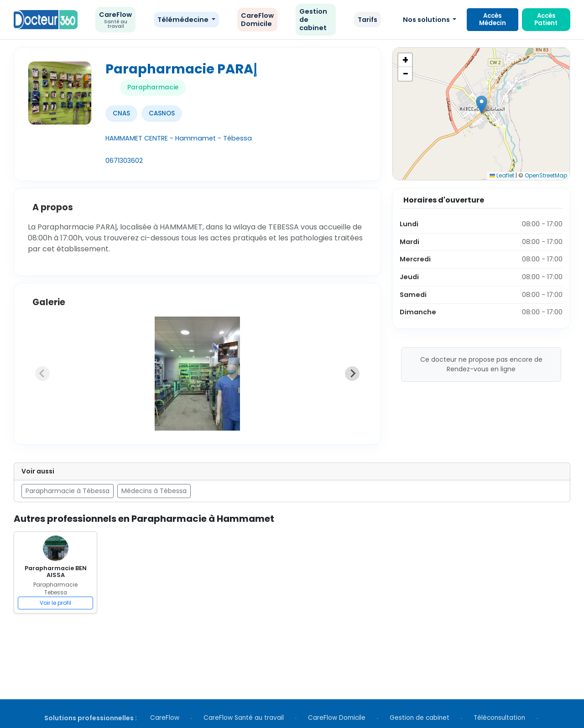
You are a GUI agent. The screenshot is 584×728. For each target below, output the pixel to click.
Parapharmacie (153, 87)
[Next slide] (352, 374)
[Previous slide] (42, 374)
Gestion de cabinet (313, 20)
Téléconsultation (499, 718)
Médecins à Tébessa (154, 491)
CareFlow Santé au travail (244, 718)
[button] (482, 105)
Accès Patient (546, 19)
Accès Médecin (493, 19)
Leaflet (502, 175)
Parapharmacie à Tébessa (68, 491)
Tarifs (368, 20)
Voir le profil (55, 603)
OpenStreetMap (546, 175)
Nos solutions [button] (427, 20)
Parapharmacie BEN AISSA (56, 572)
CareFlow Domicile (257, 20)
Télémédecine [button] (184, 20)
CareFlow (115, 20)
